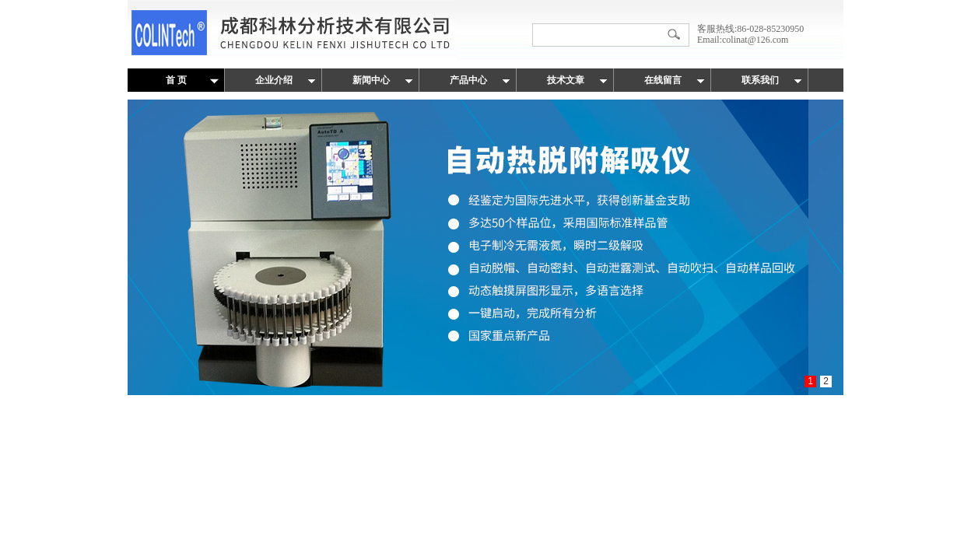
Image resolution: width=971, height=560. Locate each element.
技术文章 (566, 80)
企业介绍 (274, 80)
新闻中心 (371, 80)
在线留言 (663, 80)
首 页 (176, 80)
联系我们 (760, 80)
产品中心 (468, 80)
